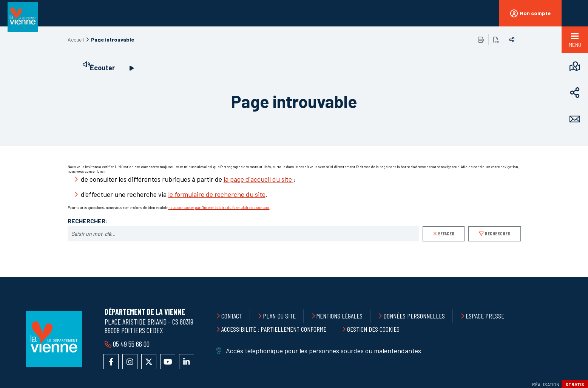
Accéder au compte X (149, 362)
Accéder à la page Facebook (111, 362)
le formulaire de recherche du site (217, 194)
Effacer (446, 233)
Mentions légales (340, 316)
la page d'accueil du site (259, 179)
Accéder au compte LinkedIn (187, 362)
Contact (232, 316)
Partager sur (512, 40)
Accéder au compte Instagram (130, 362)
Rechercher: (88, 221)
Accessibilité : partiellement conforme (274, 329)
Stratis (575, 384)
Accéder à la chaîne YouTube (168, 362)
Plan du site (279, 316)
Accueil (76, 39)
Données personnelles (414, 316)
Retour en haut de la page (565, 277)
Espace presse (485, 316)
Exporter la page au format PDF (496, 40)
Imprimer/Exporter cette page (481, 40)
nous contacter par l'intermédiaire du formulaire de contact (219, 207)
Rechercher (498, 233)
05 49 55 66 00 (131, 344)
